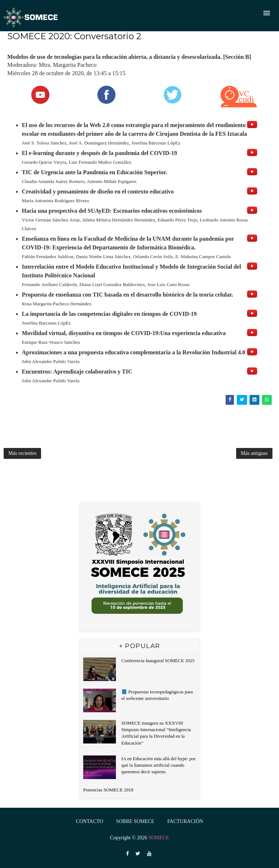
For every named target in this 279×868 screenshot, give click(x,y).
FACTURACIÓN (185, 821)
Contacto (90, 821)
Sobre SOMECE (135, 821)
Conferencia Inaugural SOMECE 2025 (158, 661)
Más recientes (22, 453)
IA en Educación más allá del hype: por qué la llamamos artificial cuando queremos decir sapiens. (159, 765)
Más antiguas (254, 453)
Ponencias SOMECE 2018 (108, 790)
